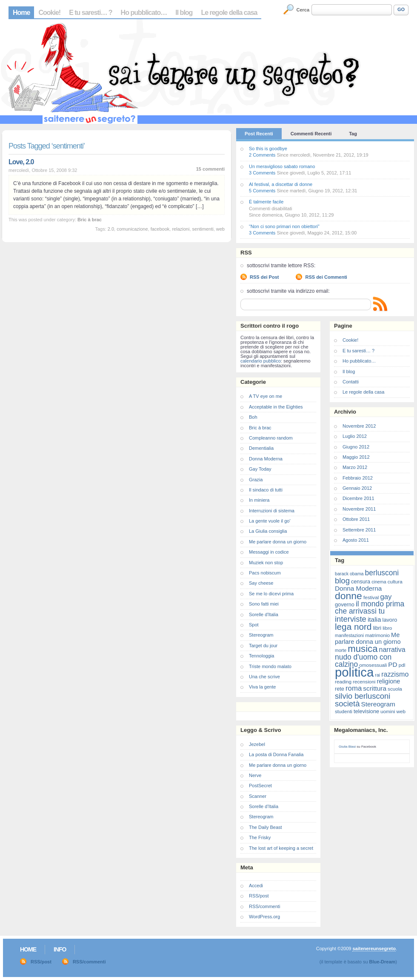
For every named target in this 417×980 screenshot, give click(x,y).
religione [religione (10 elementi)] (388, 681)
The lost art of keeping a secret (281, 848)
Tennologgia (261, 656)
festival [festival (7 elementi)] (371, 597)
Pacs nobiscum (265, 573)
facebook (160, 229)
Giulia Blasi (347, 747)
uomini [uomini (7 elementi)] (388, 711)
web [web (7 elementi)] (401, 711)
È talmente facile (266, 202)
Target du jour (263, 646)
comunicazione (132, 229)
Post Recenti (259, 134)
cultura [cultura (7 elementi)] (395, 581)
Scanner (258, 796)
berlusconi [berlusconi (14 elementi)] (382, 573)
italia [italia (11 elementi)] (374, 619)
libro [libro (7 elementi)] (387, 628)
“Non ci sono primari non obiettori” (284, 226)
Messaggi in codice (269, 552)
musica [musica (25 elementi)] (363, 649)
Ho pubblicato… (144, 13)
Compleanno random (271, 438)
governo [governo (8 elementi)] (345, 604)
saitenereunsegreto (374, 949)
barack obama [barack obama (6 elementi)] (349, 574)
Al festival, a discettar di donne (281, 184)
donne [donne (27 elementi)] (348, 596)
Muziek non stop (266, 563)
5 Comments (262, 191)
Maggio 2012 (356, 457)
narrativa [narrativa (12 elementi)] (392, 650)
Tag (353, 134)
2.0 (111, 229)
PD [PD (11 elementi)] (393, 664)
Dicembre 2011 (358, 498)
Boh (253, 417)
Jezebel (257, 744)
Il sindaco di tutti (266, 490)
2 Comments (262, 155)
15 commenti (210, 169)
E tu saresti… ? (90, 13)
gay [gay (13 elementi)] (386, 597)
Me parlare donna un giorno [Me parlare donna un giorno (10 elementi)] (368, 638)
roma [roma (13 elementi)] (354, 688)
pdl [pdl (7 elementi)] (402, 665)
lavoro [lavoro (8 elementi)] (390, 620)
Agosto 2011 (356, 540)
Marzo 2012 (355, 467)
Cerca (303, 10)
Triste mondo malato (270, 666)
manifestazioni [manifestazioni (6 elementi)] (349, 635)
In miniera (259, 500)
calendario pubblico (261, 361)
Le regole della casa (229, 13)
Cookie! (49, 13)
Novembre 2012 (359, 426)
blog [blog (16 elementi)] (342, 581)
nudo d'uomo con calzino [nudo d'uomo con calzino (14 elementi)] (363, 661)
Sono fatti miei (264, 604)
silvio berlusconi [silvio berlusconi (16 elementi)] (363, 696)
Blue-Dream (383, 962)
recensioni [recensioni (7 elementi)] (364, 681)
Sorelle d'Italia (264, 614)
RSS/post (259, 896)
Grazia (256, 480)
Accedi (256, 886)
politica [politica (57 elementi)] (354, 672)
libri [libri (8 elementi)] (377, 628)
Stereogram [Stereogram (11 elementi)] (378, 704)
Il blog (184, 13)
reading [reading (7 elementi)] (343, 681)
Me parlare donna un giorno (278, 542)
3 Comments (262, 173)
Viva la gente (262, 687)
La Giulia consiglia (268, 531)
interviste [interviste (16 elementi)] (351, 619)
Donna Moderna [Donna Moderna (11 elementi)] (358, 588)
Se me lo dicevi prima (271, 594)
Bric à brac (90, 220)
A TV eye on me (266, 396)
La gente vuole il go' (270, 521)
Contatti (351, 382)
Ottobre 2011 (356, 519)
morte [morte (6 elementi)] (341, 650)
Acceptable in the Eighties (276, 407)
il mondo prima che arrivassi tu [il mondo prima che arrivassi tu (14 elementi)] (370, 607)
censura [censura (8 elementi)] (361, 581)
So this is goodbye (268, 149)
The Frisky (260, 837)
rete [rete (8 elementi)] (340, 689)
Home (21, 13)
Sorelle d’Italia (264, 806)
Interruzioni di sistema (272, 511)
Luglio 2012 (355, 436)
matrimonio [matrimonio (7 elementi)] (377, 635)
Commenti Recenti (311, 134)
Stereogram (261, 635)
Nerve (255, 775)
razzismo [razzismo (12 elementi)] (395, 674)
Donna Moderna (266, 459)
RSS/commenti (264, 906)
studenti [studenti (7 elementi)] (344, 711)
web (220, 229)
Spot (254, 625)
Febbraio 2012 (358, 478)
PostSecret (260, 786)
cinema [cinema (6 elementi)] (379, 582)
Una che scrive (264, 677)
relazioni (181, 229)
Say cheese (261, 583)
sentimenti (203, 229)
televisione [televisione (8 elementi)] (366, 711)
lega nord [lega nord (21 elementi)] (353, 627)
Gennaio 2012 (357, 488)
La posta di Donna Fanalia (276, 754)
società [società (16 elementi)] (347, 704)
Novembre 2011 (359, 509)
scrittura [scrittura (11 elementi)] (375, 688)
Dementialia (261, 448)
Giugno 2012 (356, 447)
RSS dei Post (264, 277)
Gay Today (260, 469)
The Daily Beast (266, 827)
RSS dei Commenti (326, 277)
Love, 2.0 (21, 162)
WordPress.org (264, 917)
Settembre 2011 (359, 530)
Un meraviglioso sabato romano (282, 166)
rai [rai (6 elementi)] (377, 675)
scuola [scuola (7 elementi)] (395, 689)
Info (60, 949)
